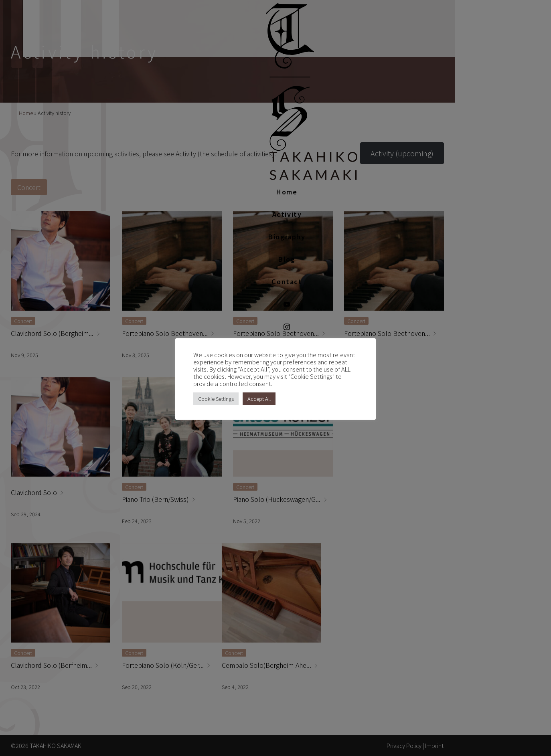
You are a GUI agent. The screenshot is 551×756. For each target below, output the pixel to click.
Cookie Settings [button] (216, 399)
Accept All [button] (259, 399)
